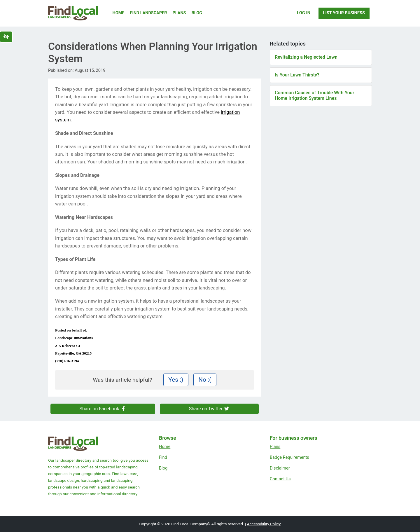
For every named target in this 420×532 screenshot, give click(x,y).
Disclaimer (280, 468)
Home (119, 13)
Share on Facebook (103, 409)
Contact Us (280, 479)
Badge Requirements (289, 457)
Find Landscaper (149, 13)
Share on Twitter (209, 409)
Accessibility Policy (264, 524)
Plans (179, 13)
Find (163, 457)
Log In (304, 13)
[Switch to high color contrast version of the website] (6, 37)
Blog (197, 13)
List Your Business (344, 13)
